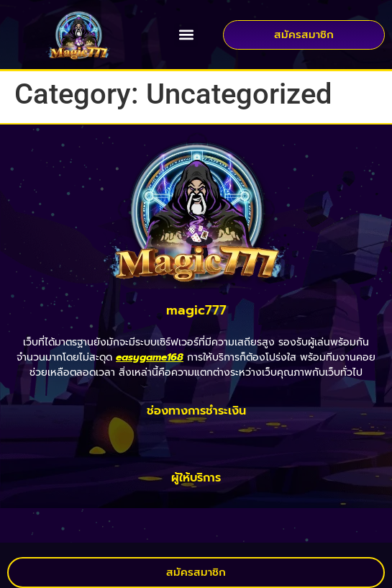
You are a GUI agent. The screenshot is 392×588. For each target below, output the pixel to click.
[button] (186, 35)
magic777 (196, 310)
